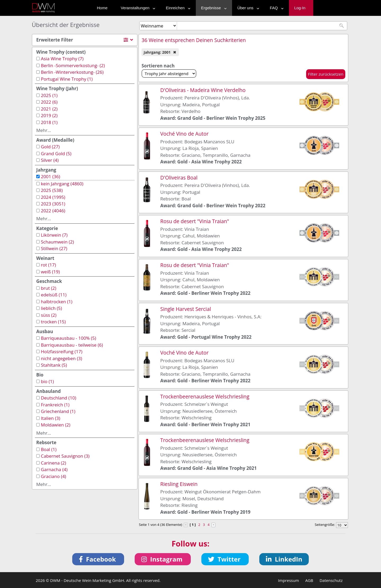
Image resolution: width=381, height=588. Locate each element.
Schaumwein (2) (57, 242)
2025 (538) (52, 190)
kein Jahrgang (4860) (62, 184)
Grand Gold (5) (56, 153)
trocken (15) (53, 322)
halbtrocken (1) (56, 302)
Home (102, 8)
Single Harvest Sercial (186, 309)
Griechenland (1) (58, 411)
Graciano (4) (53, 476)
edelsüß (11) (54, 295)
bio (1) (47, 381)
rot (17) (48, 265)
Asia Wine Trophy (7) (62, 59)
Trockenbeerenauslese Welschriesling (205, 396)
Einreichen (177, 8)
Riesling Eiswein (179, 484)
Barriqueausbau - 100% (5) (68, 338)
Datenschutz (331, 580)
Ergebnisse (213, 8)
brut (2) (48, 288)
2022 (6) (49, 102)
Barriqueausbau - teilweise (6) (72, 345)
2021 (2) (49, 109)
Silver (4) (50, 160)
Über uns (247, 8)
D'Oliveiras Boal (179, 178)
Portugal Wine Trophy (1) (67, 79)
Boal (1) (49, 449)
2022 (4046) (53, 211)
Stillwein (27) (54, 248)
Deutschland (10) (58, 398)
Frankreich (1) (55, 405)
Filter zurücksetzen (326, 74)
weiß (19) (50, 272)
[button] (98, 559)
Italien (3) (50, 418)
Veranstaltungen (137, 8)
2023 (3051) (53, 204)
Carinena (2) (53, 463)
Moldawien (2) (55, 425)
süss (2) (49, 315)
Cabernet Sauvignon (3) (65, 456)
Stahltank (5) (54, 365)
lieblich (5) (51, 308)
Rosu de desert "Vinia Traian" (195, 221)
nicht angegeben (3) (61, 358)
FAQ (275, 8)
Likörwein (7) (54, 235)
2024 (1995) (53, 197)
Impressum (289, 580)
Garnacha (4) (54, 469)
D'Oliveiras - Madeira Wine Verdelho (203, 90)
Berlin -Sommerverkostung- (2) (73, 65)
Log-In (300, 8)
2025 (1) (49, 95)
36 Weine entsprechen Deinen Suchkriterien (194, 40)
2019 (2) (49, 115)
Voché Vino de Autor (185, 134)
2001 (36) (50, 176)
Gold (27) (50, 147)
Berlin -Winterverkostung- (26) (72, 72)
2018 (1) (49, 122)
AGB (309, 580)
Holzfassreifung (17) (62, 352)
